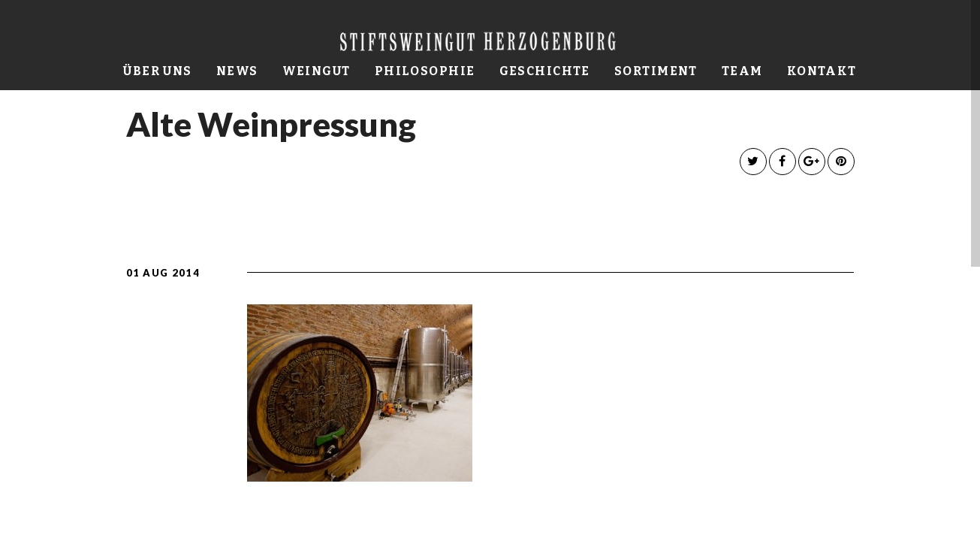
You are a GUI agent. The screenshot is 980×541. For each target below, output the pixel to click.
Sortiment (656, 71)
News (237, 71)
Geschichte (545, 71)
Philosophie (425, 71)
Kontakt (822, 71)
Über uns (158, 71)
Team (742, 71)
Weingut (317, 71)
